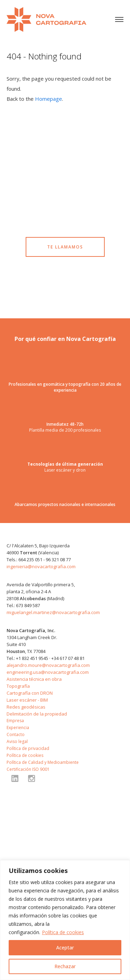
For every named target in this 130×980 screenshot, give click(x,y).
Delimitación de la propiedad (37, 714)
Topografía (18, 686)
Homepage (49, 99)
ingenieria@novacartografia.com (41, 566)
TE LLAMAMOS (65, 247)
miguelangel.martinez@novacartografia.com (53, 612)
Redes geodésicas (26, 707)
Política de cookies (63, 932)
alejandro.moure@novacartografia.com (48, 665)
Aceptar (65, 948)
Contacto (16, 734)
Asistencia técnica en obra (34, 679)
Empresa (15, 721)
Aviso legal (17, 741)
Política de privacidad (28, 748)
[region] (65, 920)
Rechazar (65, 966)
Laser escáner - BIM (27, 700)
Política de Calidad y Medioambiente (43, 762)
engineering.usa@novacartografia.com (48, 672)
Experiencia (18, 728)
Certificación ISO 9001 (28, 769)
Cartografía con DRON (30, 693)
